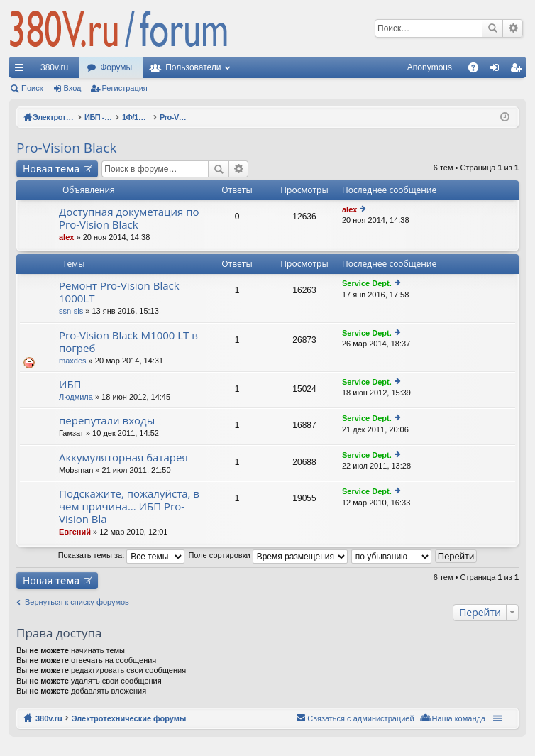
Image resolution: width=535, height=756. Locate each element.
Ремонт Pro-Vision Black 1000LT (119, 292)
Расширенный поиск (513, 28)
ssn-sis (71, 311)
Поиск (492, 28)
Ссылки (22, 70)
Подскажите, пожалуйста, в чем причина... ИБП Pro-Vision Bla (129, 506)
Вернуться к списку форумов (77, 602)
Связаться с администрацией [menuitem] (360, 718)
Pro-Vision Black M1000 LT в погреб (128, 342)
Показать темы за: (122, 555)
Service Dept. (367, 283)
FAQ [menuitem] (478, 70)
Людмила (76, 397)
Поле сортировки (267, 555)
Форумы (116, 67)
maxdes (73, 361)
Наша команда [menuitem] (459, 718)
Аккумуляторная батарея (123, 458)
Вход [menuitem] (498, 70)
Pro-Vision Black (66, 148)
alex (66, 237)
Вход (73, 88)
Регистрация (125, 88)
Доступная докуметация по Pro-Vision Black (129, 218)
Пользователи (193, 67)
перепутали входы (107, 421)
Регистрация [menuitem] (519, 70)
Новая (51, 169)
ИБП (70, 384)
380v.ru (54, 67)
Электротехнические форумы (129, 718)
